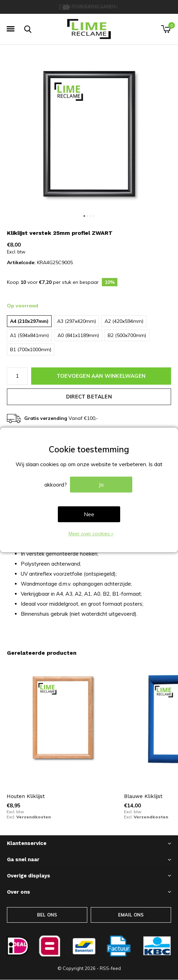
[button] (10, 29)
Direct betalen (89, 397)
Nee (89, 515)
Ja (101, 485)
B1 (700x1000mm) (31, 349)
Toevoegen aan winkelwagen (101, 376)
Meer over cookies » (91, 534)
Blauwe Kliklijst (143, 796)
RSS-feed (110, 968)
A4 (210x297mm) (29, 321)
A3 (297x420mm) (77, 321)
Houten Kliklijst (26, 796)
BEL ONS (47, 915)
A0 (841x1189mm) (78, 335)
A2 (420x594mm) (124, 321)
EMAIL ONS (131, 915)
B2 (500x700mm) (127, 335)
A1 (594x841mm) (29, 335)
